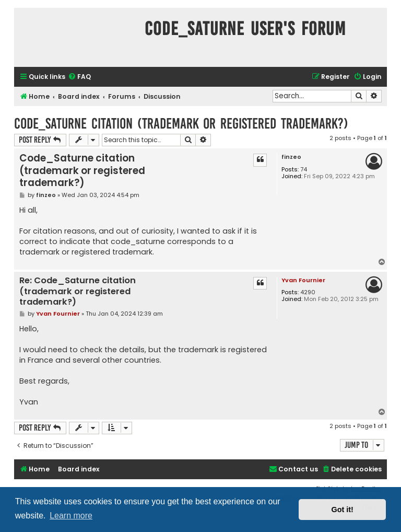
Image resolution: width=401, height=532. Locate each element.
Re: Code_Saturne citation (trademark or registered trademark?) (78, 292)
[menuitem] (79, 77)
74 (304, 170)
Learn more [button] (71, 516)
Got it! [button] (343, 510)
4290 (308, 292)
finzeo (291, 157)
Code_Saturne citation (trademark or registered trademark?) (181, 124)
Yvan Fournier (303, 280)
